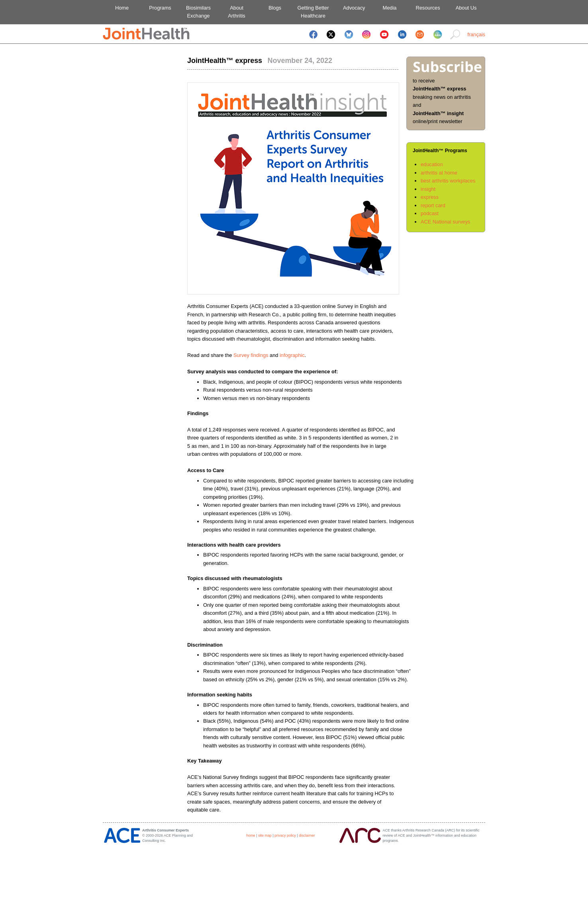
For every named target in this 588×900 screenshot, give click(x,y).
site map (265, 835)
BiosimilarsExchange (198, 12)
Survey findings (251, 355)
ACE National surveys (445, 222)
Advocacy (352, 8)
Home (122, 8)
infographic (292, 355)
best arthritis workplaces (448, 181)
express (430, 197)
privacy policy (285, 835)
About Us (466, 8)
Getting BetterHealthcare (313, 12)
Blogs (275, 8)
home (251, 835)
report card (433, 205)
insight (428, 189)
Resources (428, 8)
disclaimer (307, 835)
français (476, 34)
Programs (160, 8)
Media (390, 8)
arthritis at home (439, 173)
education (432, 164)
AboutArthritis (236, 12)
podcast (430, 213)
